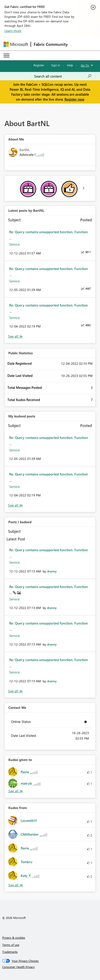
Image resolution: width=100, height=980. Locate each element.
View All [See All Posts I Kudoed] (16, 691)
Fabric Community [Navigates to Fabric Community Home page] (51, 44)
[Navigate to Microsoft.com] (16, 44)
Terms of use (11, 945)
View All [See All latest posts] (16, 336)
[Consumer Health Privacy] (50, 967)
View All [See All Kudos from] (16, 885)
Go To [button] (85, 65)
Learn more (13, 31)
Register (39, 65)
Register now (74, 99)
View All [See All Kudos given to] (16, 791)
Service (14, 244)
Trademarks (10, 952)
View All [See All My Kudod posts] (16, 505)
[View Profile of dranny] (52, 571)
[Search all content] (63, 76)
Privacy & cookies (14, 937)
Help (70, 65)
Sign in (56, 65)
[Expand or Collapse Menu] (7, 55)
